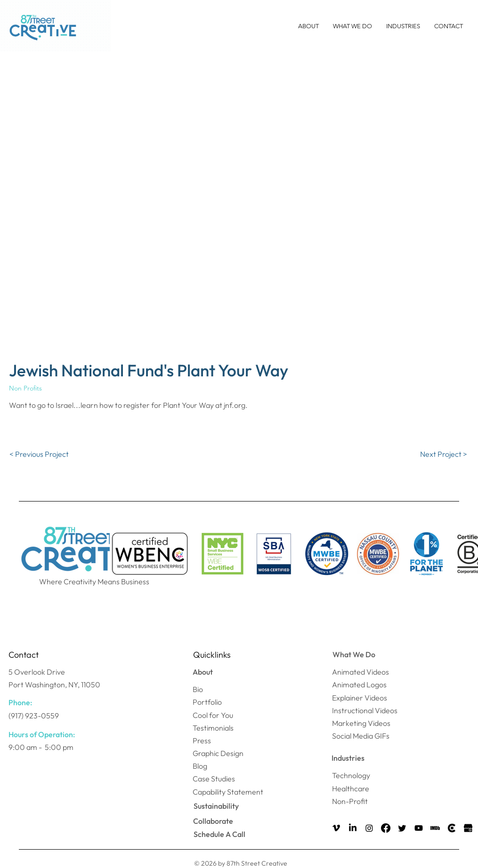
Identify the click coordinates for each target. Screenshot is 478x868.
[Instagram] (369, 828)
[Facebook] (386, 828)
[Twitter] (402, 828)
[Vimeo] (336, 828)
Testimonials (213, 728)
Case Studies (214, 779)
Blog (200, 766)
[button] (308, 26)
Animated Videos (361, 672)
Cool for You (213, 715)
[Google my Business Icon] (468, 828)
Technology (351, 775)
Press (202, 741)
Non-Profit (350, 801)
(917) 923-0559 (34, 716)
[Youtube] (419, 828)
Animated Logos (359, 685)
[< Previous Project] (39, 454)
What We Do (354, 654)
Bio (198, 689)
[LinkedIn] (353, 828)
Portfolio (207, 702)
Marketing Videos (361, 723)
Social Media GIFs (361, 736)
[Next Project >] (444, 454)
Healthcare (351, 788)
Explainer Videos (360, 698)
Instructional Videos (365, 710)
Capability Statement (228, 792)
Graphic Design (218, 753)
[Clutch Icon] (452, 828)
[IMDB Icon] (435, 828)
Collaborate (213, 821)
